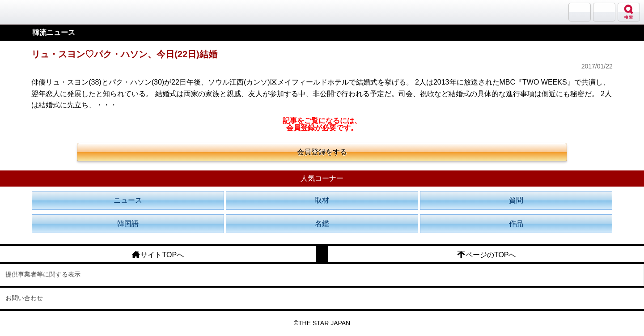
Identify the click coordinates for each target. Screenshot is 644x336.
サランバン (580, 12)
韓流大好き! (30, 12)
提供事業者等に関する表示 (43, 274)
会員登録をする (322, 152)
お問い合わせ (24, 298)
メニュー (604, 12)
